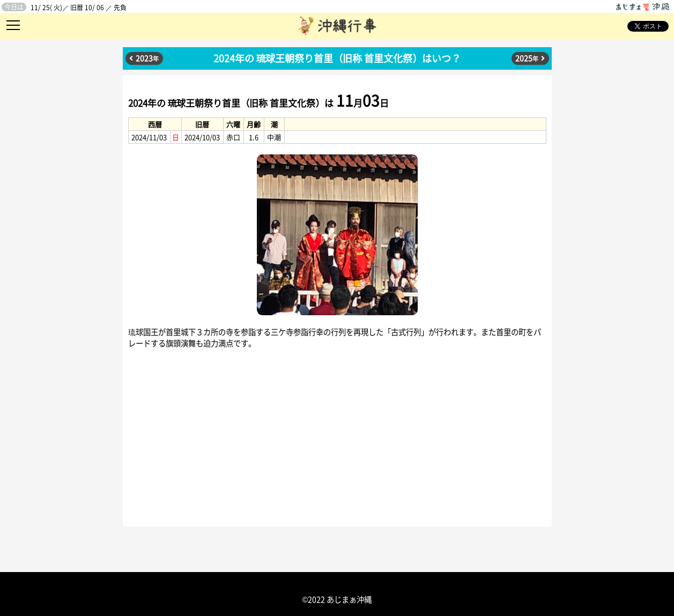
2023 (147, 58)
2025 (527, 58)
